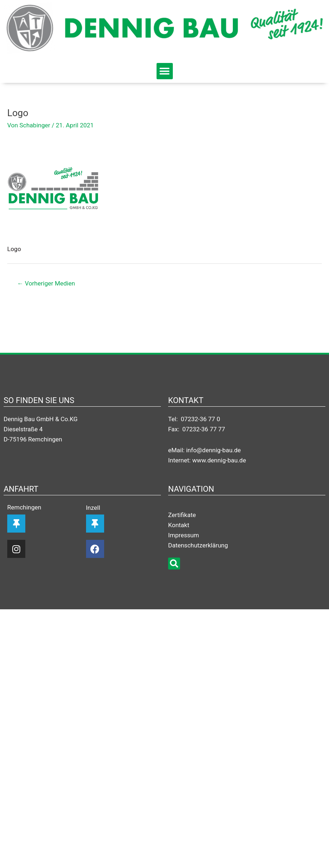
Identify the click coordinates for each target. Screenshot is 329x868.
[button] (165, 71)
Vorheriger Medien (46, 283)
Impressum (183, 535)
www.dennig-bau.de (219, 460)
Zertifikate (182, 515)
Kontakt (179, 525)
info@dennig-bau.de (213, 450)
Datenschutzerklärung (198, 545)
